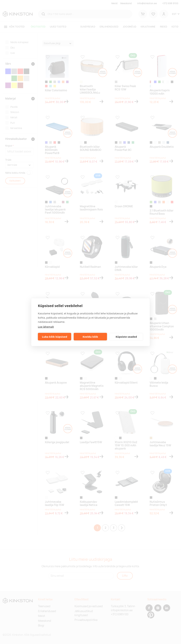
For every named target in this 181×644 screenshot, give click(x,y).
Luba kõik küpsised (54, 337)
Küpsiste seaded (126, 337)
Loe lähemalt (46, 326)
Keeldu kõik (90, 337)
